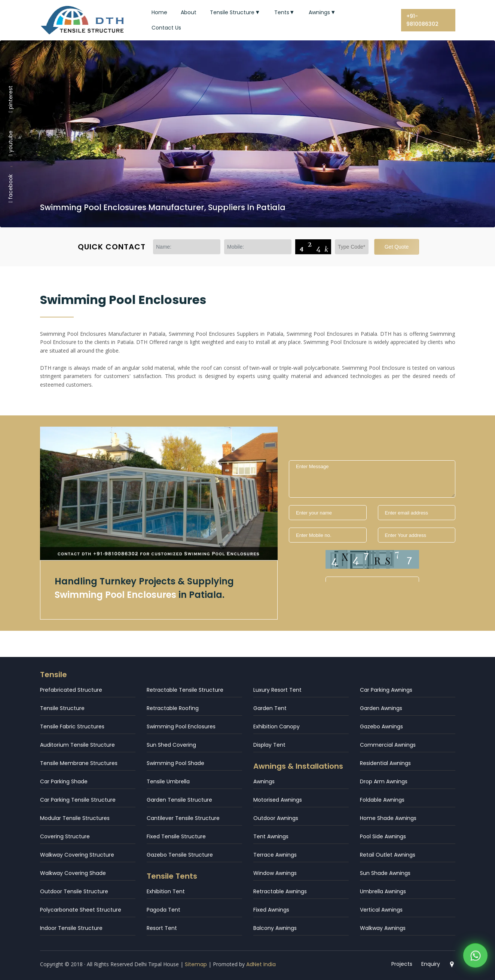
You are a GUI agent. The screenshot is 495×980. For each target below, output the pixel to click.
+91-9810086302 (422, 20)
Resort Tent (162, 928)
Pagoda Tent (164, 910)
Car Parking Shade (64, 781)
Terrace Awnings (275, 855)
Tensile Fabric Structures (72, 726)
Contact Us (166, 28)
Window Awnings (275, 873)
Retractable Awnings (280, 891)
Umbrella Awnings (383, 891)
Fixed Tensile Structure (176, 836)
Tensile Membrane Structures (79, 763)
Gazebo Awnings (381, 726)
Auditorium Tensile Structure (77, 745)
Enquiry (431, 964)
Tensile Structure (235, 12)
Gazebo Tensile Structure (180, 855)
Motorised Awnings (278, 800)
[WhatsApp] (475, 957)
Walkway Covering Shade (73, 873)
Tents (285, 12)
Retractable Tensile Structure (185, 690)
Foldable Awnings (382, 800)
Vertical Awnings (381, 910)
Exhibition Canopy (276, 726)
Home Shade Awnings (388, 818)
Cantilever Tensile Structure (183, 818)
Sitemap (196, 964)
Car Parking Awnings (386, 690)
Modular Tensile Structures (75, 818)
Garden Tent (270, 708)
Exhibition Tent (166, 891)
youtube (10, 143)
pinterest (10, 99)
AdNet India (261, 964)
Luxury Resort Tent (277, 690)
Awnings (323, 12)
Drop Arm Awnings (384, 781)
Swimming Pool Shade (175, 763)
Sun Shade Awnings (385, 873)
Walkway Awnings (383, 928)
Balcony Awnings (275, 928)
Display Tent (269, 745)
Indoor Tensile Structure (71, 928)
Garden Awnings (381, 708)
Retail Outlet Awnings (388, 855)
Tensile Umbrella (168, 781)
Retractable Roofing (173, 708)
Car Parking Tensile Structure (78, 800)
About (189, 12)
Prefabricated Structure (71, 690)
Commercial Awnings (388, 745)
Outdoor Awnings (276, 818)
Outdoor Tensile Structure (74, 891)
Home (159, 12)
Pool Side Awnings (383, 836)
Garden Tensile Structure (179, 800)
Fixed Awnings (271, 910)
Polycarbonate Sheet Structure (81, 910)
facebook (10, 188)
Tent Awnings (271, 836)
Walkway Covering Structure (77, 855)
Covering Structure (65, 836)
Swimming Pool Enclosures (181, 726)
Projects (402, 964)
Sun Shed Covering (171, 745)
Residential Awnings (385, 763)
